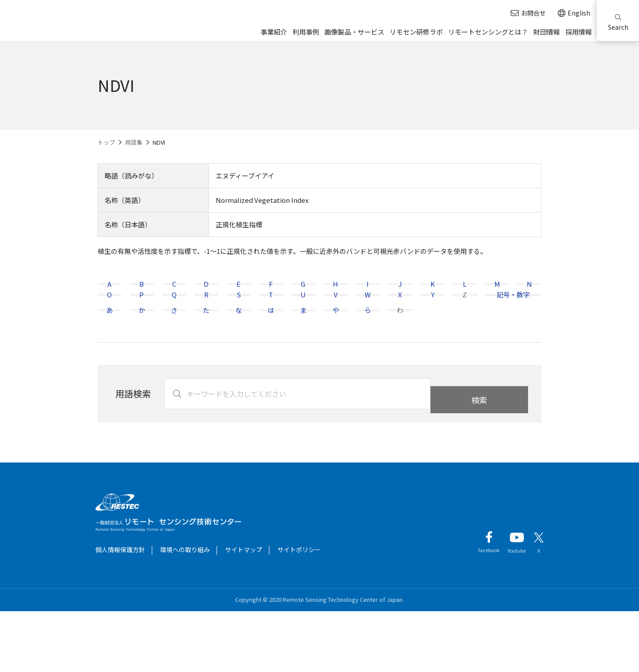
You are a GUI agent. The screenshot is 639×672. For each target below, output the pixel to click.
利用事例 (306, 32)
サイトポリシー (299, 610)
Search (618, 23)
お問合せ (528, 13)
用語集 (134, 142)
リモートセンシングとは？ (488, 32)
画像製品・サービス (354, 32)
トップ (106, 142)
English (574, 13)
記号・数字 (513, 325)
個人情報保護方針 (120, 610)
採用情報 (579, 32)
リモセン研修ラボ (416, 32)
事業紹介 (274, 32)
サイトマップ (244, 610)
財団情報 (547, 32)
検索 (479, 455)
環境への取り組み (185, 610)
